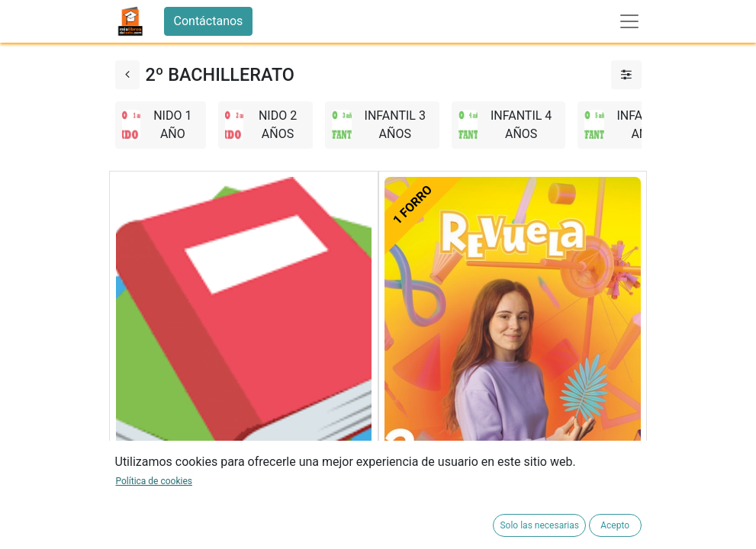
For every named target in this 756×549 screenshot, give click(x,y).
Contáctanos (209, 21)
